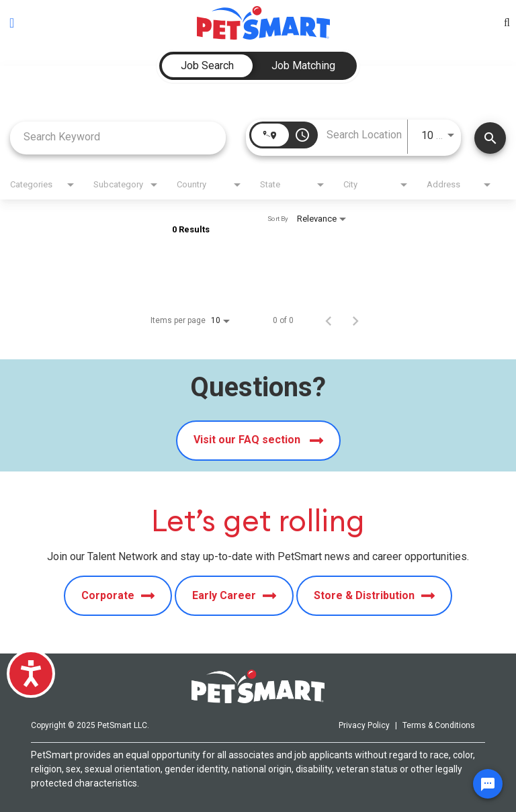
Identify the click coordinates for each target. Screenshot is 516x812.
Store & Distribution (374, 596)
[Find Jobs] (490, 138)
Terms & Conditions (439, 725)
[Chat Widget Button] (488, 784)
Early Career (234, 596)
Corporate (118, 596)
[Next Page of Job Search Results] (355, 320)
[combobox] (118, 137)
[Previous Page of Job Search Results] (329, 320)
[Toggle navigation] (12, 23)
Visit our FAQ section (258, 441)
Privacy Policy (364, 725)
